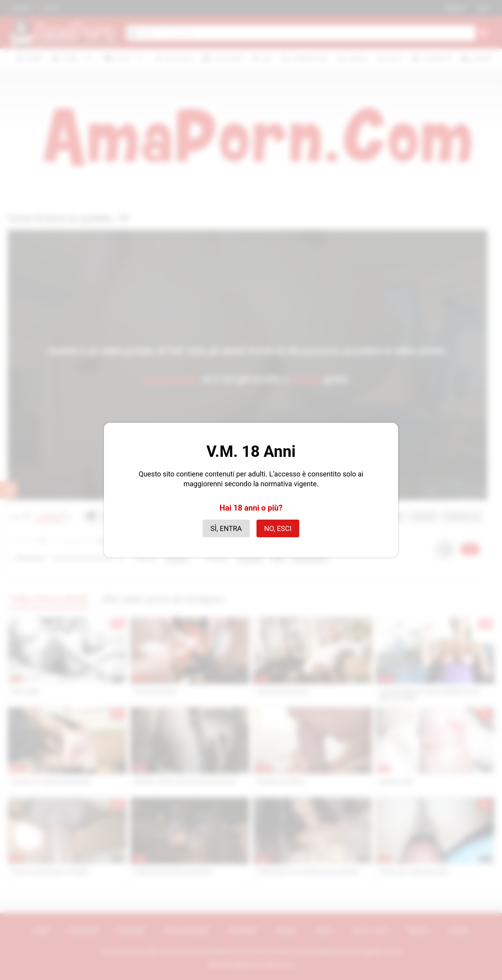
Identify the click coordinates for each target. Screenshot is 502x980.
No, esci (278, 528)
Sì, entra (226, 528)
